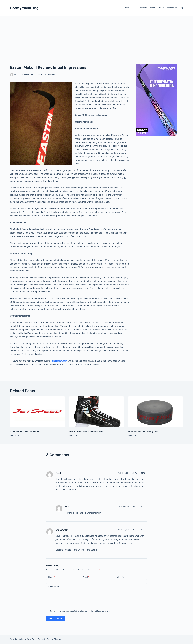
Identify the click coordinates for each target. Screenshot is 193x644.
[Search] (182, 8)
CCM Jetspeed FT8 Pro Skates (25, 432)
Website (121, 577)
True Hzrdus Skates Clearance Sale (86, 432)
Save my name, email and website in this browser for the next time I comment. (80, 611)
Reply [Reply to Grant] (143, 473)
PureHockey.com (59, 361)
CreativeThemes (54, 639)
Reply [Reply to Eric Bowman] (143, 530)
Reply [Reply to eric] (143, 507)
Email (86, 577)
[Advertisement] (96, 36)
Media (152, 8)
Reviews (143, 8)
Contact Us (172, 8)
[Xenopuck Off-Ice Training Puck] (155, 412)
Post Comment (56, 619)
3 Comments (50, 75)
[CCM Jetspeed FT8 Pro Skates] (38, 412)
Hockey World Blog (24, 8)
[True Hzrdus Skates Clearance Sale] (96, 412)
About (161, 8)
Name (52, 577)
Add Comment (55, 587)
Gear (134, 8)
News (127, 8)
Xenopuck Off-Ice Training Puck (143, 432)
